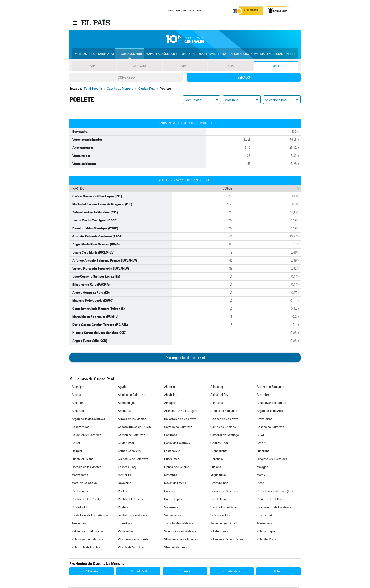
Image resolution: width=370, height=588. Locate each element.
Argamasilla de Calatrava (88, 420)
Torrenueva (264, 524)
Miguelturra (218, 476)
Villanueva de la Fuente (133, 540)
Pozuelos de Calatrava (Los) (275, 492)
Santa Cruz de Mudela (132, 516)
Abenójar (78, 387)
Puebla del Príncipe (131, 500)
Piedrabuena (80, 492)
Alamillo (170, 387)
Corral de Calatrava (177, 444)
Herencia (217, 460)
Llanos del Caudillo (177, 468)
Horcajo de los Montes (86, 468)
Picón (261, 484)
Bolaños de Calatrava (225, 420)
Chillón (76, 444)
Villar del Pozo (266, 540)
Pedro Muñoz (219, 484)
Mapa (150, 55)
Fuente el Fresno (83, 460)
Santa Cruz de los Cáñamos (90, 516)
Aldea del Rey (219, 396)
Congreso (126, 78)
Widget (290, 55)
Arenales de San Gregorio (181, 412)
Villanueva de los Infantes (181, 540)
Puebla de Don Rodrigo (87, 500)
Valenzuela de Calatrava (180, 532)
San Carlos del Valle (224, 508)
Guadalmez (172, 460)
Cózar (261, 444)
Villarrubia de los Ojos (86, 548)
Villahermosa (219, 532)
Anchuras (124, 412)
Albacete (92, 572)
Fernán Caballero (129, 452)
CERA (260, 436)
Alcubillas (171, 396)
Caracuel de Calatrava (86, 436)
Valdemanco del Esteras (88, 532)
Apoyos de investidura (209, 55)
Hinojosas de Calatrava (272, 460)
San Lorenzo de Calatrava (274, 508)
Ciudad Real (126, 444)
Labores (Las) (127, 468)
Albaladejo (217, 387)
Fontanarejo (172, 452)
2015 (231, 67)
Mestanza (171, 476)
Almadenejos (127, 404)
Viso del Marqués (176, 548)
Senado (244, 78)
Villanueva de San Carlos (227, 540)
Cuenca (185, 572)
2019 (94, 67)
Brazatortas (265, 420)
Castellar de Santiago (225, 436)
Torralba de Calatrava (179, 524)
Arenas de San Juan (224, 412)
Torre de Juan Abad (224, 524)
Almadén (78, 404)
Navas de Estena (175, 484)
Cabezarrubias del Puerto (135, 428)
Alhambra (263, 396)
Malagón (262, 468)
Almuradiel (79, 412)
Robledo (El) (80, 508)
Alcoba (76, 396)
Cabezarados (80, 428)
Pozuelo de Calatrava (225, 492)
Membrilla (125, 476)
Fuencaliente (219, 452)
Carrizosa (171, 436)
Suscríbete (253, 11)
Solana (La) (264, 516)
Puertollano (218, 500)
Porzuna (170, 492)
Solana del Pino (221, 516)
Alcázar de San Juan (270, 387)
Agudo (122, 387)
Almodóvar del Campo (271, 404)
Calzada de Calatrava (178, 428)
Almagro (170, 404)
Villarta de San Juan (131, 548)
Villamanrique (266, 532)
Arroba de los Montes (132, 420)
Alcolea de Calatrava (132, 396)
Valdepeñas (126, 532)
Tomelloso (125, 524)
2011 (276, 67)
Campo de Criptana (223, 428)
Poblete (123, 492)
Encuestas (275, 55)
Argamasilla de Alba (270, 412)
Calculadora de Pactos (247, 55)
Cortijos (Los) (219, 444)
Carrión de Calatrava (132, 436)
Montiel (262, 476)
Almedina (217, 404)
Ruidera (123, 508)
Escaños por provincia (173, 55)
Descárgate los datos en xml (185, 358)
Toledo (279, 572)
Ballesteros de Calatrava (180, 420)
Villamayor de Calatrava (88, 540)
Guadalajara (232, 572)
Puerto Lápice (174, 500)
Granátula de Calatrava (133, 460)
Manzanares (80, 476)
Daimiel (77, 452)
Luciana (216, 468)
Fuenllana (263, 452)
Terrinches (79, 524)
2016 (185, 67)
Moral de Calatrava (84, 484)
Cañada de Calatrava (271, 428)
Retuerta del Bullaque (271, 500)
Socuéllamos (173, 516)
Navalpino (125, 484)
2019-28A (140, 67)
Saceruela (171, 508)
